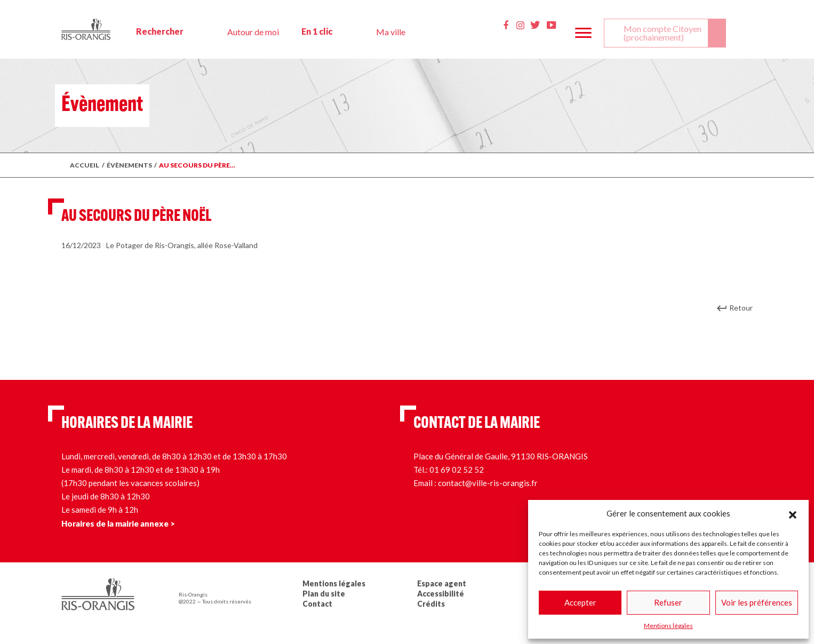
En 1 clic (317, 31)
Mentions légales (668, 626)
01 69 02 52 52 (457, 470)
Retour (741, 308)
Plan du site (324, 594)
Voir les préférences (757, 602)
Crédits (431, 604)
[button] (793, 513)
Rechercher (160, 31)
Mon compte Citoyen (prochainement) (663, 33)
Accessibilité (441, 594)
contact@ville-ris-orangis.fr (488, 483)
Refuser (668, 602)
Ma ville (391, 32)
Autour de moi (253, 32)
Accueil (85, 165)
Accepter (580, 602)
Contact (317, 604)
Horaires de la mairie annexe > (118, 523)
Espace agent (442, 583)
